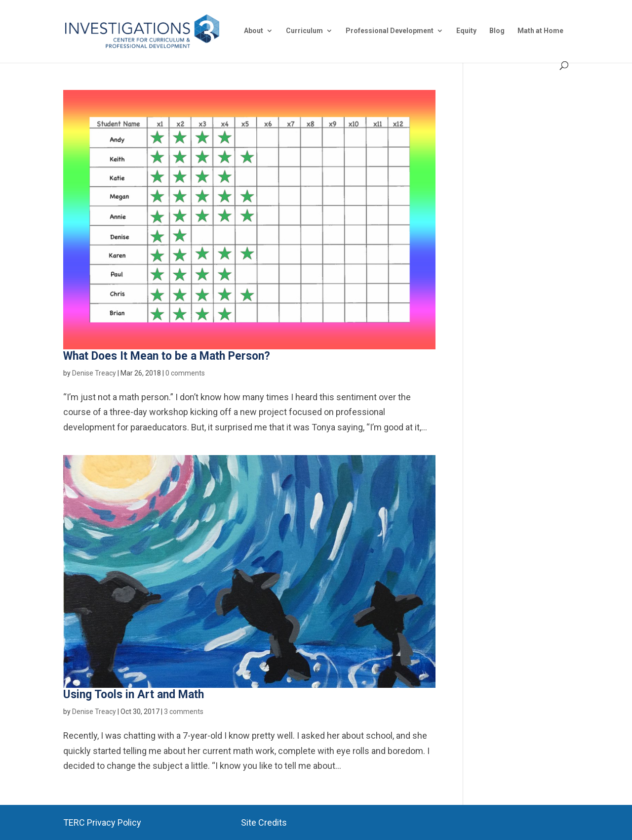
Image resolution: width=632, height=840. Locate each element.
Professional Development (390, 31)
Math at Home (540, 31)
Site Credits (264, 822)
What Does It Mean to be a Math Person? (167, 356)
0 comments (185, 373)
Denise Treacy (94, 373)
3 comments (184, 712)
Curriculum (304, 31)
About (254, 31)
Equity (466, 31)
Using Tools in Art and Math (134, 694)
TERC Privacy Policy (102, 822)
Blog (497, 31)
